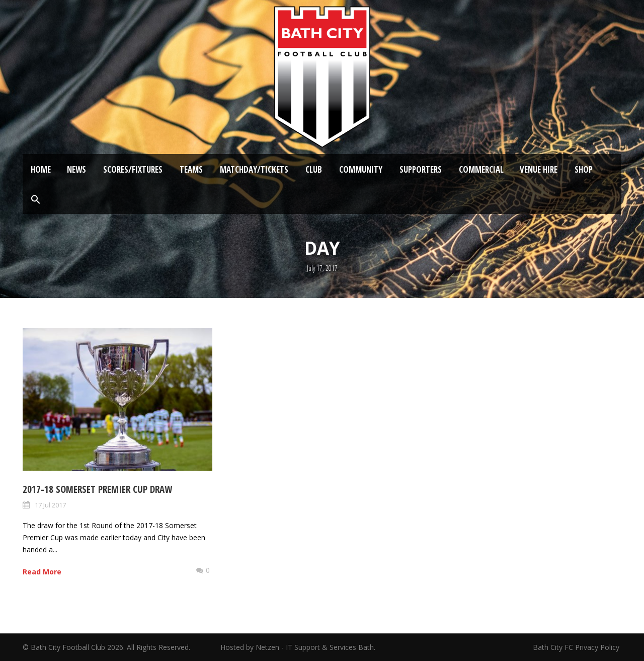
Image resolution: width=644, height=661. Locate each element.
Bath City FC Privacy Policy (577, 647)
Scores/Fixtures (133, 169)
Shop (584, 169)
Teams (191, 169)
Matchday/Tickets (254, 169)
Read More (42, 572)
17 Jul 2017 (50, 505)
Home (41, 169)
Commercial (481, 169)
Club (314, 169)
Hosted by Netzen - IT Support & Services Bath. (298, 647)
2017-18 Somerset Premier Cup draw (97, 489)
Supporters (421, 169)
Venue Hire (539, 169)
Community (361, 169)
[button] (36, 200)
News (76, 169)
